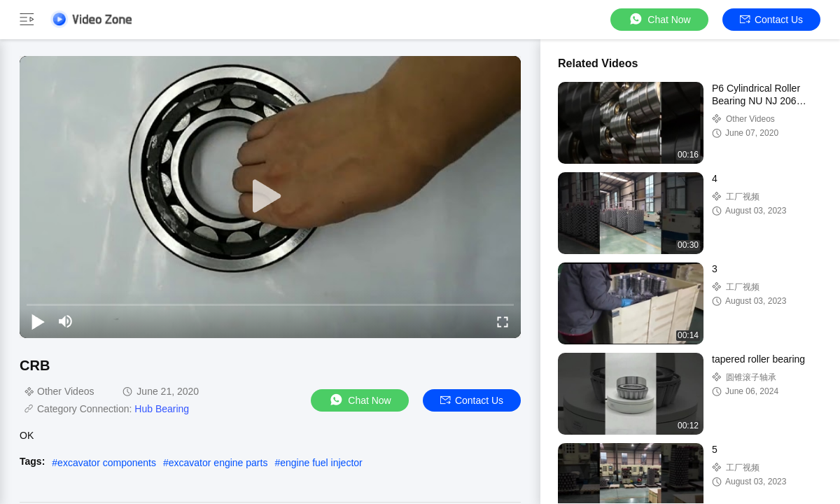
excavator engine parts (218, 463)
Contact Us (771, 20)
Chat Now (659, 19)
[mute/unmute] (66, 321)
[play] (270, 197)
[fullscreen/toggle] (503, 321)
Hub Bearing (162, 409)
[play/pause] (38, 321)
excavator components (107, 463)
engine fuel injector (321, 463)
